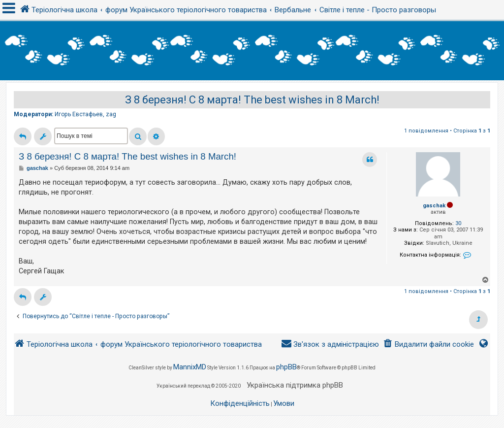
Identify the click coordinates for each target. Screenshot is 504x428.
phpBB (286, 367)
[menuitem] (428, 345)
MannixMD (190, 367)
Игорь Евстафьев (79, 114)
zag (111, 114)
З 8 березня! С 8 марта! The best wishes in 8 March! (252, 100)
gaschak (434, 206)
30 (458, 223)
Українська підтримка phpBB (295, 385)
